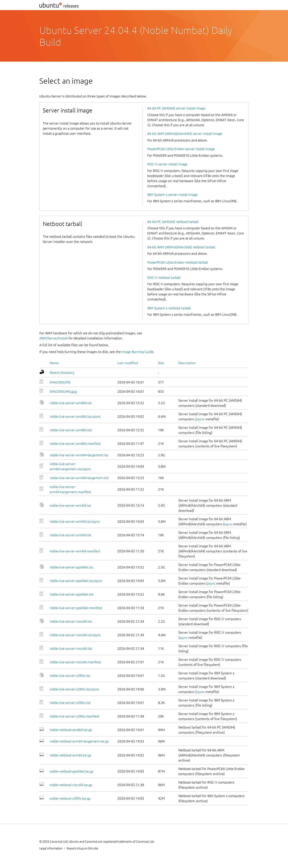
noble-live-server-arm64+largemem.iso (79, 455)
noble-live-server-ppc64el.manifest (76, 608)
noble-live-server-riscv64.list (71, 648)
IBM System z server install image (172, 195)
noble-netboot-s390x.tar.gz (70, 798)
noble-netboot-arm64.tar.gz (70, 755)
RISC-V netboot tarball (164, 278)
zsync (200, 419)
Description (187, 363)
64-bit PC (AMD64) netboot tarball (173, 222)
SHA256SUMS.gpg (63, 391)
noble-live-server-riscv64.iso (71, 621)
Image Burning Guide (138, 352)
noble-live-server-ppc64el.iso (71, 567)
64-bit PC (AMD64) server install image (176, 108)
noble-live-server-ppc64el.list (72, 594)
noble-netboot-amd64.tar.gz (71, 730)
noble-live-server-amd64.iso (71, 403)
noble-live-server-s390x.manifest (74, 716)
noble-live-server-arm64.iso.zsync (75, 521)
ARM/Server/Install (53, 338)
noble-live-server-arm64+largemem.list (79, 478)
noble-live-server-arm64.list (70, 535)
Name (54, 363)
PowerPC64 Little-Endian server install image (181, 149)
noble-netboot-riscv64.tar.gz (71, 785)
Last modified (128, 363)
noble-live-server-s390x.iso (70, 676)
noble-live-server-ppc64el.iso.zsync (76, 581)
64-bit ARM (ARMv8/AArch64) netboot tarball (181, 247)
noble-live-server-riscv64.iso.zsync (75, 635)
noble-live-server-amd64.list (71, 430)
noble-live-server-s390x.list (70, 703)
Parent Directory (62, 373)
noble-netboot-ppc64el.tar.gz (72, 771)
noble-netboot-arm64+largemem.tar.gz (79, 741)
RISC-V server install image (167, 164)
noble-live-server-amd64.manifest (75, 444)
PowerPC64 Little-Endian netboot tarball (178, 262)
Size (161, 363)
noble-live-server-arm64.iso (70, 505)
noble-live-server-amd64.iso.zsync (75, 416)
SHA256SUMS (60, 382)
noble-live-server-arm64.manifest (75, 551)
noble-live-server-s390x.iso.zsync (74, 689)
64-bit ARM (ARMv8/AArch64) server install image (185, 134)
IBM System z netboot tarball (169, 308)
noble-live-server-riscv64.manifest (75, 662)
